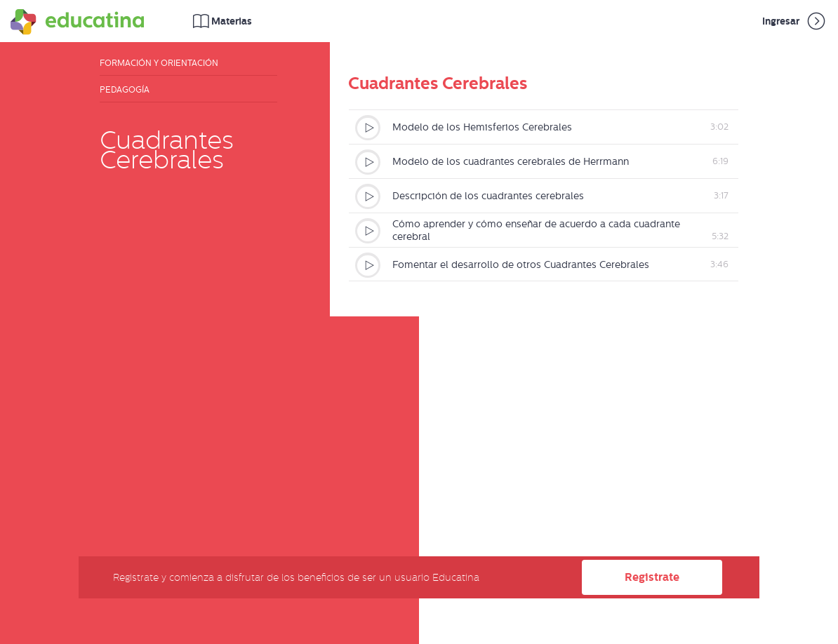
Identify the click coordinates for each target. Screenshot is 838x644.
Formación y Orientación (159, 63)
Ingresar (795, 21)
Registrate (652, 577)
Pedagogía (125, 90)
